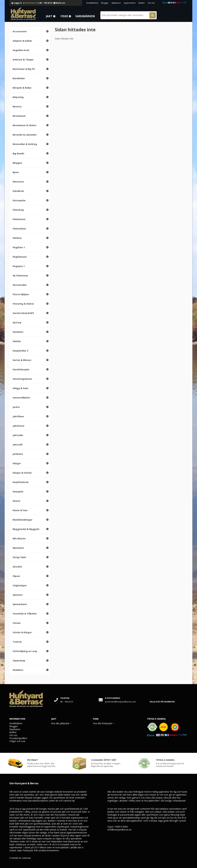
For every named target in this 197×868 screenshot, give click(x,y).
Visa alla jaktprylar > (61, 723)
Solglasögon (20, 585)
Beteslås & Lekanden (25, 135)
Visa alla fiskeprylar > (104, 723)
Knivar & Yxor (20, 510)
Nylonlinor (18, 548)
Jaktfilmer (18, 416)
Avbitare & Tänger (23, 60)
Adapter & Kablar (22, 41)
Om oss (151, 3)
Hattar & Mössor (22, 360)
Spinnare (18, 595)
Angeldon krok (21, 50)
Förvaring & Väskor (23, 304)
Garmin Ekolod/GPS (23, 313)
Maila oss (59, 3)
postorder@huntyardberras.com (120, 702)
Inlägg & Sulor (21, 388)
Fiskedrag (18, 210)
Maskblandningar (23, 520)
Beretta (17, 107)
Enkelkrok (18, 191)
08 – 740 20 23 (45, 3)
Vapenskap (19, 661)
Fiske (64, 16)
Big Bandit (18, 153)
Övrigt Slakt (19, 557)
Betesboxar (19, 116)
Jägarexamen (130, 3)
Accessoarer (20, 31)
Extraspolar (19, 200)
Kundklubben (92, 3)
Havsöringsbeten (22, 379)
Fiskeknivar (19, 219)
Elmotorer (18, 182)
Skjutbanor (116, 3)
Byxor (16, 172)
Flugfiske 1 (19, 247)
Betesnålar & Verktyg (25, 144)
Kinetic (17, 501)
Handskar (18, 332)
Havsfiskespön (21, 369)
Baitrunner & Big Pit (24, 69)
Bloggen (105, 3)
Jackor (16, 407)
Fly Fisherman (20, 276)
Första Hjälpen (21, 294)
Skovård (17, 567)
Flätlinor (17, 238)
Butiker (142, 3)
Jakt (49, 16)
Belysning (18, 97)
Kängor (17, 463)
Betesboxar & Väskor (25, 125)
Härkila (17, 341)
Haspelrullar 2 (20, 351)
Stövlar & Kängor (22, 632)
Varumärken (85, 16)
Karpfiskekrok (21, 482)
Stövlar (17, 623)
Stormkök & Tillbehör (25, 614)
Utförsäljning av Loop (25, 651)
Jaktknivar (19, 426)
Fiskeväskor (19, 229)
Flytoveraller (20, 285)
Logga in (17, 3)
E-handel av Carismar (20, 858)
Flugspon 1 (19, 266)
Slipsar (16, 576)
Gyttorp (17, 322)
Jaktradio (18, 435)
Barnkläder (19, 78)
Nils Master (19, 538)
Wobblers (18, 670)
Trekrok (17, 642)
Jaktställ (18, 445)
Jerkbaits (18, 454)
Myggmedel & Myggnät (26, 529)
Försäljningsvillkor (18, 738)
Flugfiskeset (20, 257)
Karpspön (18, 492)
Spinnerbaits (20, 604)
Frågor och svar (17, 741)
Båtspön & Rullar (22, 88)
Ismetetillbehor (21, 398)
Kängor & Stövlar (22, 473)
